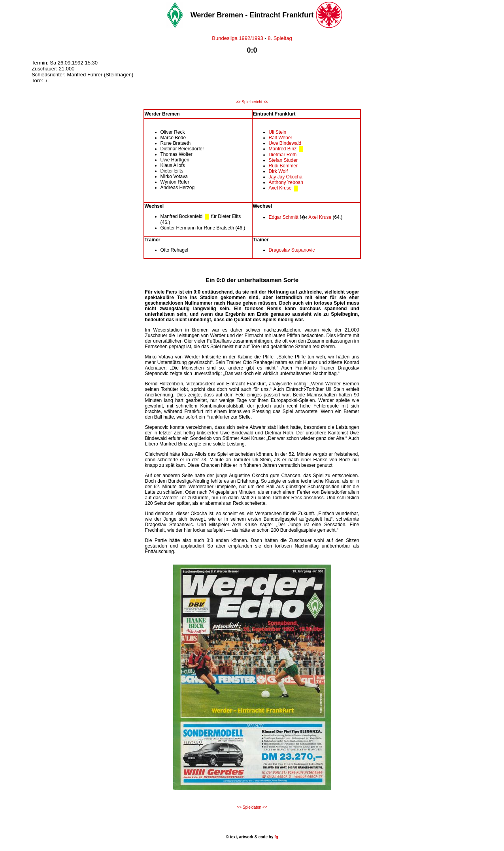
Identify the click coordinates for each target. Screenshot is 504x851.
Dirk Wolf (278, 171)
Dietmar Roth (283, 155)
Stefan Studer (283, 160)
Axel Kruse (280, 188)
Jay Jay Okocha (286, 177)
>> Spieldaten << (252, 807)
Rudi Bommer (283, 166)
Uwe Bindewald (285, 143)
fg (276, 837)
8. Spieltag (280, 38)
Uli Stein (278, 132)
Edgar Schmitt (284, 217)
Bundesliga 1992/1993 (237, 38)
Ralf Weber (281, 138)
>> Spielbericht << (252, 102)
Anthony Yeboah (286, 182)
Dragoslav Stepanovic (292, 250)
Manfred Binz (283, 149)
